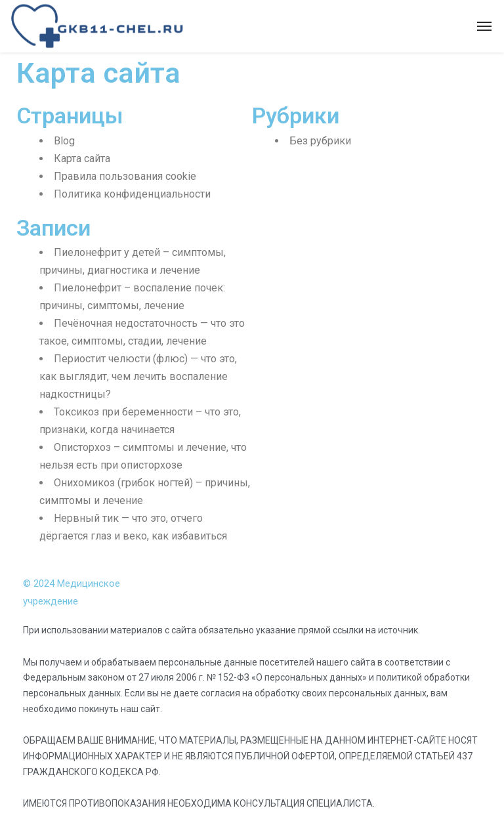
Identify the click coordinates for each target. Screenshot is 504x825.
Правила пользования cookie (125, 176)
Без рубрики (320, 141)
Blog (64, 141)
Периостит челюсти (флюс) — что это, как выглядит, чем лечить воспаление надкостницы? (138, 376)
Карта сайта (82, 159)
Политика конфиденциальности (132, 194)
